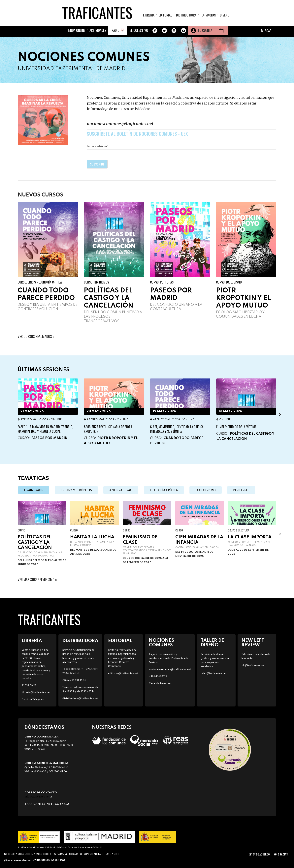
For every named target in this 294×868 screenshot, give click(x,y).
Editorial (165, 15)
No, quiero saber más (51, 860)
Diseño (225, 15)
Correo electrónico (98, 146)
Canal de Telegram (33, 699)
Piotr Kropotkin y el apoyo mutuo (244, 298)
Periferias (167, 282)
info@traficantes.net (38, 797)
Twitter (164, 31)
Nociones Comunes (162, 643)
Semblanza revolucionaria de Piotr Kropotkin (108, 429)
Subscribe (97, 164)
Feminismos (101, 282)
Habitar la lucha (92, 537)
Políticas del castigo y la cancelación (109, 298)
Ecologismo (234, 282)
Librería (32, 641)
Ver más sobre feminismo (36, 580)
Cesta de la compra (221, 31)
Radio (115, 30)
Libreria (149, 15)
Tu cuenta (205, 30)
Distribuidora (186, 15)
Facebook (155, 31)
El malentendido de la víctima (236, 427)
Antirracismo (121, 490)
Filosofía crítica (164, 490)
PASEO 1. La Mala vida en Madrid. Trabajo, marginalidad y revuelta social (45, 429)
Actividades (98, 30)
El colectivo (139, 30)
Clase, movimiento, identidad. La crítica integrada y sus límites (177, 429)
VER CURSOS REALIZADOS (35, 336)
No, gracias (281, 854)
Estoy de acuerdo (259, 854)
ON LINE (225, 419)
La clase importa (250, 537)
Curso (22, 282)
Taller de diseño (212, 643)
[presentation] (280, 414)
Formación (208, 15)
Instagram (174, 31)
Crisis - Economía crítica (45, 282)
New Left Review (253, 643)
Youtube (183, 31)
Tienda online (76, 30)
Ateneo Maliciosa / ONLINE (41, 419)
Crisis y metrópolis (76, 490)
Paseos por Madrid (49, 438)
